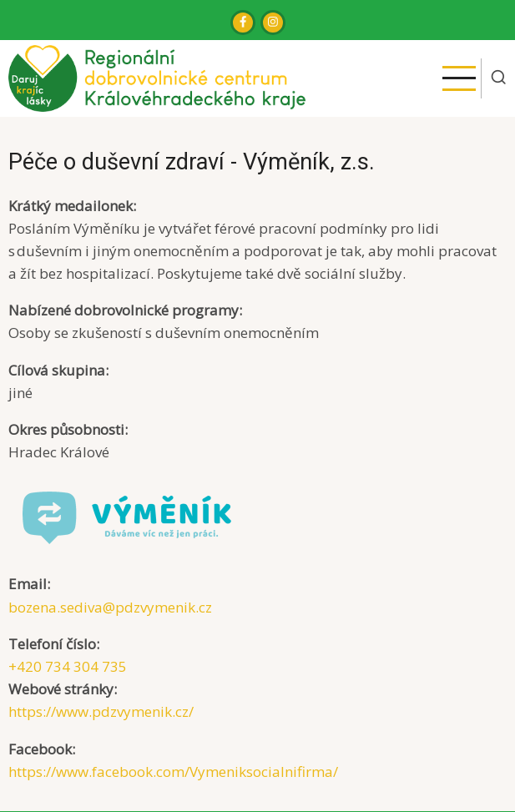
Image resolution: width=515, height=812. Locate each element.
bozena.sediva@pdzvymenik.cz (110, 607)
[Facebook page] (243, 23)
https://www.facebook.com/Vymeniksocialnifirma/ (173, 772)
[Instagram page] (273, 23)
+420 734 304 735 (68, 666)
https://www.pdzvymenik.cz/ (101, 711)
